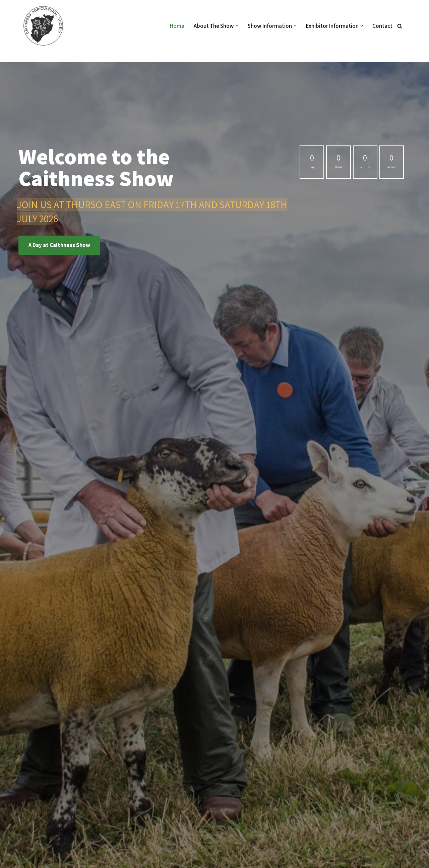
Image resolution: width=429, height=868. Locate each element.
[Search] (400, 26)
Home (177, 26)
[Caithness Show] (45, 26)
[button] (237, 26)
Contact (382, 26)
